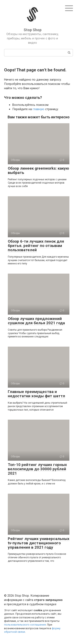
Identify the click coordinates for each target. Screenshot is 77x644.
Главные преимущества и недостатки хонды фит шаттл (36, 394)
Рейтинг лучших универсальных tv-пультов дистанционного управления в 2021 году (39, 543)
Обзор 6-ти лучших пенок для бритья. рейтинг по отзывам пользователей (36, 246)
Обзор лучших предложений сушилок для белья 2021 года (36, 321)
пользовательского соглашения (25, 625)
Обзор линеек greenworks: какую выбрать (38, 170)
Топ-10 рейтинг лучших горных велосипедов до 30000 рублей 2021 (37, 469)
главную (38, 109)
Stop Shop (33, 30)
